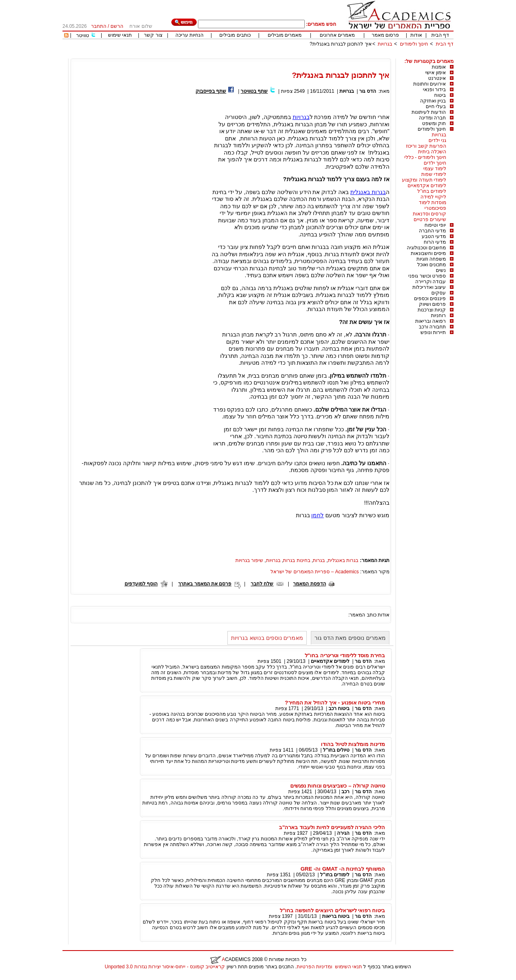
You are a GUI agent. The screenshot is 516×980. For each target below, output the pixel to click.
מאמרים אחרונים (337, 35)
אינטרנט (437, 78)
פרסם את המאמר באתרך (205, 584)
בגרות (319, 560)
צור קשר (153, 35)
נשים (441, 270)
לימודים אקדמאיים (427, 186)
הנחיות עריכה (189, 35)
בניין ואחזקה (433, 101)
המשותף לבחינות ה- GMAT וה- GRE (343, 869)
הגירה (343, 833)
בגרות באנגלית (368, 192)
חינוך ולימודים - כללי (425, 157)
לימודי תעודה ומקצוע (424, 180)
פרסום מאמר (385, 35)
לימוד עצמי (435, 169)
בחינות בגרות (296, 560)
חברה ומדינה (432, 118)
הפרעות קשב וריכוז (426, 146)
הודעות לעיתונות (429, 112)
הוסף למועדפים (141, 584)
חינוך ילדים (435, 163)
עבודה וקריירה (431, 282)
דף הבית (440, 35)
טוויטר (83, 36)
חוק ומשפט (434, 123)
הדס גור (367, 91)
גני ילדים (437, 140)
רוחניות (438, 316)
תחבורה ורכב (432, 327)
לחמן (317, 515)
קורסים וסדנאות (430, 214)
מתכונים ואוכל (432, 265)
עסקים (439, 293)
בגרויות (385, 44)
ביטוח (440, 95)
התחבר (99, 26)
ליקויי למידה (433, 197)
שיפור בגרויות (249, 560)
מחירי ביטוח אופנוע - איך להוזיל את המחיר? (335, 703)
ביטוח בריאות (336, 916)
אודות (416, 35)
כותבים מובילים (235, 35)
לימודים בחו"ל (432, 191)
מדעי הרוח (435, 242)
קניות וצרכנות (432, 310)
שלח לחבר (262, 584)
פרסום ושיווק (432, 304)
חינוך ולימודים (414, 44)
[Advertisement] (307, 55)
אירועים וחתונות (430, 84)
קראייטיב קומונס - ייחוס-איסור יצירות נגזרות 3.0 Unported (165, 967)
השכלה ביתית (432, 152)
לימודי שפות (434, 174)
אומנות (439, 67)
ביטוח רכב (339, 708)
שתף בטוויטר (254, 91)
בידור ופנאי (434, 90)
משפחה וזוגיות (431, 259)
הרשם (117, 26)
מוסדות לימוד (433, 203)
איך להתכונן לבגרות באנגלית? (341, 44)
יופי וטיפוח (435, 225)
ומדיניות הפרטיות (314, 967)
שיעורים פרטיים (430, 219)
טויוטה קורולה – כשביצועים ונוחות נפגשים (338, 786)
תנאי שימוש (120, 35)
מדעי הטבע (434, 236)
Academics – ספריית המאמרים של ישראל (315, 572)
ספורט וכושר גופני (427, 276)
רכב (345, 792)
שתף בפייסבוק (211, 91)
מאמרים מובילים (285, 35)
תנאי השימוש (349, 967)
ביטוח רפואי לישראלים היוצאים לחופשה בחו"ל (332, 910)
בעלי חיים (436, 107)
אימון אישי (436, 73)
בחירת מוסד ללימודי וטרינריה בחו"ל (345, 655)
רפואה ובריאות (431, 321)
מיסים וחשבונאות (428, 253)
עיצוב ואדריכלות (429, 287)
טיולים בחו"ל (336, 750)
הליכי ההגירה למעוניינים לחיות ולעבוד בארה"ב (332, 827)
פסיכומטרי (435, 208)
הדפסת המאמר (309, 584)
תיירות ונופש (433, 332)
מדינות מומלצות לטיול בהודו (353, 744)
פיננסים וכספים (430, 299)
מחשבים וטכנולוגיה (426, 248)
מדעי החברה (432, 231)
